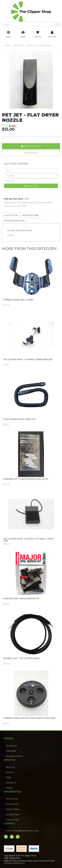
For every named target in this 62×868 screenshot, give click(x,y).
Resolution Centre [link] (14, 756)
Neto (23, 863)
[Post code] (31, 181)
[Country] (31, 176)
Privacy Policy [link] (12, 804)
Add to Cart (31, 146)
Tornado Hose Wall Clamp (18, 300)
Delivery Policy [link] (13, 820)
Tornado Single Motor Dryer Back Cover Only (30, 718)
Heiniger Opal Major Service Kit (21, 599)
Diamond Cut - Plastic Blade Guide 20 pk (26, 479)
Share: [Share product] (10, 126)
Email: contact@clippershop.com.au (22, 831)
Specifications (30, 215)
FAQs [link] (8, 778)
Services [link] (10, 772)
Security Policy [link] (13, 814)
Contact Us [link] (11, 783)
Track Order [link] (11, 751)
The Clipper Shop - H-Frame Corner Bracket (28, 360)
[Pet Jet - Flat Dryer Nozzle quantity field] (31, 140)
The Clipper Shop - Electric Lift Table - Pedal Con (29, 540)
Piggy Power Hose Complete (19, 419)
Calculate (31, 186)
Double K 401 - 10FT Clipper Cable (22, 658)
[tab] (11, 215)
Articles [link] (9, 788)
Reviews (14, 221)
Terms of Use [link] (12, 799)
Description (11, 215)
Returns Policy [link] (13, 809)
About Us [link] (10, 767)
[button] (31, 153)
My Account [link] (11, 746)
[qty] (31, 171)
